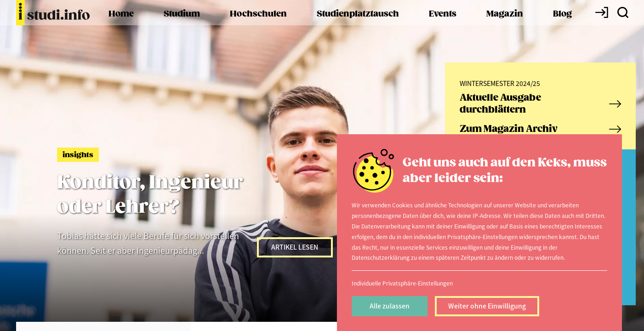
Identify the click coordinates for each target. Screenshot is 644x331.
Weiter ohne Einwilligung (487, 306)
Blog (562, 14)
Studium (182, 14)
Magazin (505, 14)
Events (443, 14)
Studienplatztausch (358, 14)
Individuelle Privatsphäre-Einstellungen (402, 283)
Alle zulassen (390, 306)
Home (121, 14)
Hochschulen (258, 14)
